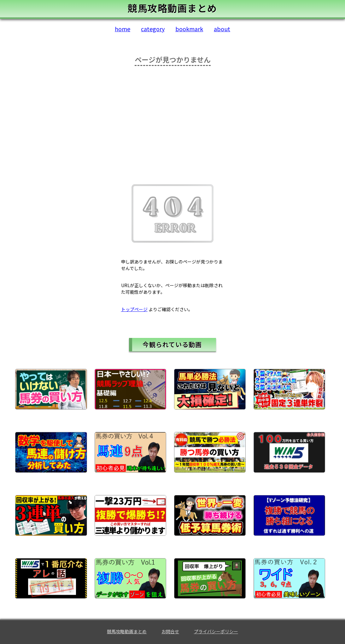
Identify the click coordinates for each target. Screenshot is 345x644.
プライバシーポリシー (216, 631)
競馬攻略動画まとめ (127, 631)
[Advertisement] (172, 124)
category (153, 29)
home (123, 29)
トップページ (134, 309)
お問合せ (170, 631)
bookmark (189, 29)
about (222, 29)
